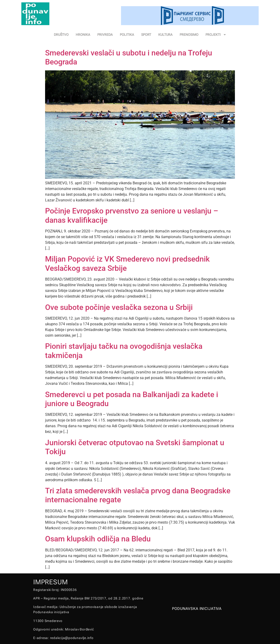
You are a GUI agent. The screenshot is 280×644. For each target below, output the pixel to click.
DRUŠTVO (61, 35)
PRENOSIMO (189, 35)
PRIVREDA (105, 35)
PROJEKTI (216, 35)
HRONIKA (83, 35)
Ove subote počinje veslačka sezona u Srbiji (119, 307)
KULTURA (165, 35)
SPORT (146, 35)
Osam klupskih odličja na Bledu (98, 539)
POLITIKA (127, 35)
